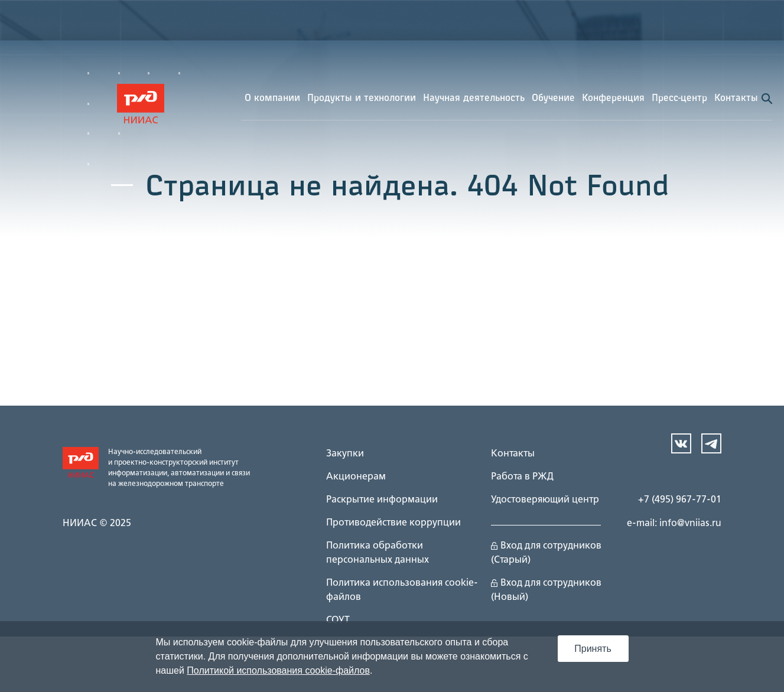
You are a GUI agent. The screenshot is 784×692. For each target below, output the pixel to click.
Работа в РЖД (522, 477)
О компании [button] (272, 99)
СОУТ (338, 621)
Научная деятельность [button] (474, 99)
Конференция (613, 99)
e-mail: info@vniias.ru (674, 524)
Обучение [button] (553, 99)
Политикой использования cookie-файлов (278, 670)
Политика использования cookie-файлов (402, 590)
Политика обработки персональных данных (378, 553)
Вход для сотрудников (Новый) (546, 590)
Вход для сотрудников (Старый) (546, 553)
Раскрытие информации (382, 500)
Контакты (736, 99)
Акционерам (356, 477)
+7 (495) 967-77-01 (680, 500)
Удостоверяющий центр (545, 500)
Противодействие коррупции (393, 523)
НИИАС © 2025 (97, 524)
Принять (593, 649)
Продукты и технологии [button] (362, 99)
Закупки (345, 454)
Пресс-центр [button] (679, 99)
